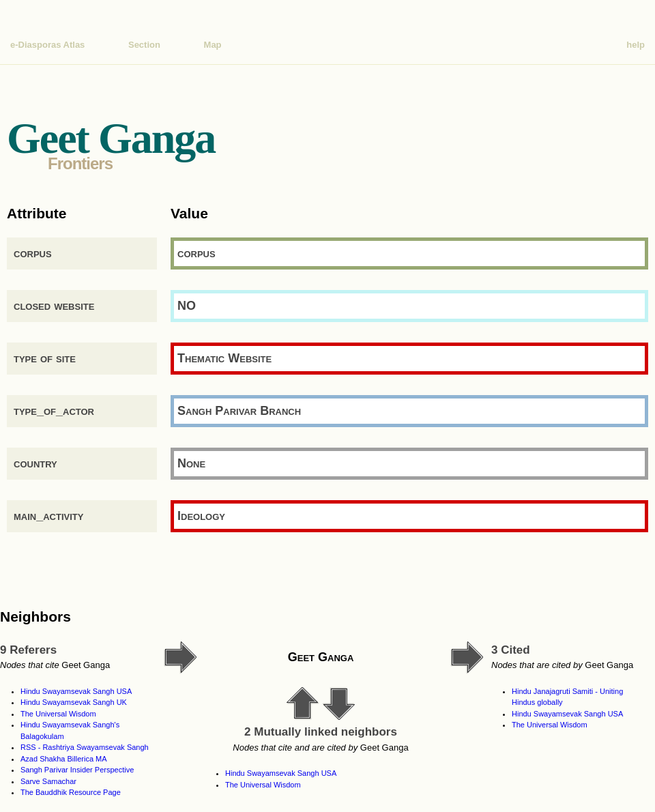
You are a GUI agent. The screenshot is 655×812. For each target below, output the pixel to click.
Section (144, 45)
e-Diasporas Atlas (47, 45)
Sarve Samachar (48, 781)
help (636, 45)
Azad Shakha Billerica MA (64, 759)
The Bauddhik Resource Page (71, 792)
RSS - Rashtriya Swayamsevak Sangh (85, 747)
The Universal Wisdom (58, 714)
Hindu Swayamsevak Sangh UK (74, 702)
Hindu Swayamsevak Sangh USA (76, 691)
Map (213, 45)
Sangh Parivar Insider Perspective (77, 770)
